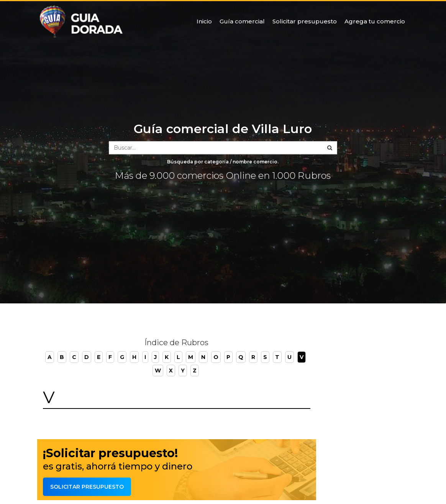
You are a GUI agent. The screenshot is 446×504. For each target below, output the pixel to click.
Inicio (204, 21)
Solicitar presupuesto (305, 21)
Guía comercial (242, 21)
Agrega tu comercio (375, 21)
